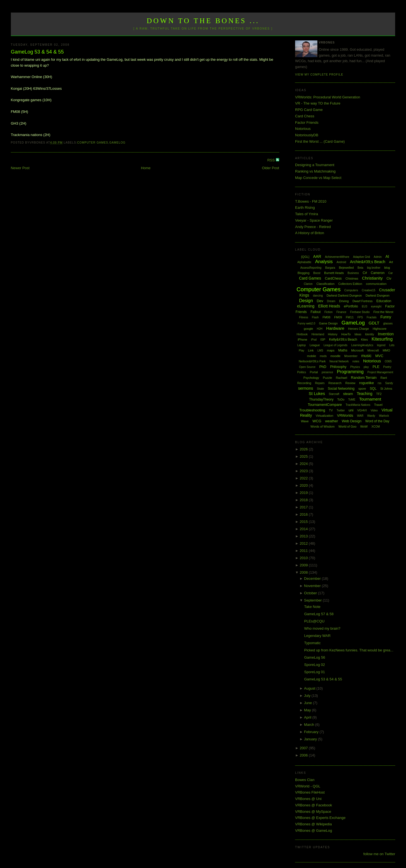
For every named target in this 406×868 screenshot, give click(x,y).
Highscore (380, 329)
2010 (304, 558)
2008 (304, 572)
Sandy (389, 383)
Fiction (328, 312)
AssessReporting (311, 268)
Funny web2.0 (306, 323)
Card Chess (305, 116)
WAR (360, 416)
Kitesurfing (382, 339)
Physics (355, 367)
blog (387, 268)
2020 (304, 485)
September (313, 600)
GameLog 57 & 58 (319, 614)
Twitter (341, 410)
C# (365, 273)
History (333, 334)
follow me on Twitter (379, 854)
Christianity (372, 278)
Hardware (335, 328)
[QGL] (305, 257)
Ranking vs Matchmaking (315, 171)
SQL (373, 389)
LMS (320, 351)
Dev (320, 301)
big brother (374, 268)
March (310, 725)
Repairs (320, 383)
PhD (323, 367)
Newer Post (20, 168)
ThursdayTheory (321, 399)
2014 (304, 529)
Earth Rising (305, 208)
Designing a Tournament (315, 165)
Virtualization (324, 416)
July (308, 696)
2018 (304, 500)
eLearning (306, 306)
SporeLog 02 (315, 665)
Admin (378, 257)
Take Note (313, 607)
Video (374, 410)
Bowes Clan (305, 780)
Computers (351, 290)
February (312, 732)
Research (335, 383)
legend (381, 345)
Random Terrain (364, 378)
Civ (389, 278)
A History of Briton (310, 233)
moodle (336, 356)
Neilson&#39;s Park (312, 361)
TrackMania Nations (358, 405)
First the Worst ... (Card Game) (320, 141)
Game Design (328, 323)
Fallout (316, 312)
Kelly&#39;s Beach (343, 340)
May (308, 710)
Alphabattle (304, 262)
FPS (360, 317)
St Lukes (317, 393)
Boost (317, 273)
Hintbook (302, 334)
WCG (317, 421)
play (366, 367)
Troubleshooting (312, 410)
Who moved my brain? (322, 628)
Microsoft (357, 350)
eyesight (376, 306)
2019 (304, 493)
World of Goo (347, 426)
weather (332, 421)
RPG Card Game (309, 110)
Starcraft (334, 394)
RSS (271, 160)
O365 (388, 361)
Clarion (308, 284)
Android (341, 262)
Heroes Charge (358, 329)
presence (327, 372)
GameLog (117, 143)
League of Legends (336, 345)
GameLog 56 (315, 657)
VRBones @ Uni (308, 799)
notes (356, 361)
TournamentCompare (325, 405)
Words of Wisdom (323, 426)
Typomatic (313, 643)
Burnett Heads (334, 273)
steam (348, 394)
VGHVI (362, 410)
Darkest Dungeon (378, 295)
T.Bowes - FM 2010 (311, 201)
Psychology (311, 378)
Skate (320, 389)
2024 (304, 464)
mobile (312, 356)
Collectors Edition (350, 284)
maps (331, 350)
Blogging (304, 273)
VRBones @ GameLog (313, 831)
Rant (384, 378)
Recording (304, 383)
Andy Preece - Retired (313, 227)
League (315, 345)
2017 (304, 507)
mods (323, 356)
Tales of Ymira (307, 214)
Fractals (372, 317)
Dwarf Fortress (363, 301)
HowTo (346, 334)
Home (146, 168)
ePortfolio (351, 306)
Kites (364, 340)
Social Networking (341, 389)
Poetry (387, 367)
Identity (369, 334)
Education (384, 301)
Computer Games (93, 143)
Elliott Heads (329, 306)
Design (306, 301)
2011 (304, 551)
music (366, 356)
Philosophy (338, 367)
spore (362, 389)
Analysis (324, 262)
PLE (376, 367)
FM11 (350, 317)
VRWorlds (345, 415)
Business (353, 273)
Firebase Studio (360, 312)
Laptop (302, 345)
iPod (314, 340)
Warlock (384, 416)
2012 (304, 543)
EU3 (364, 306)
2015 (304, 522)
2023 (304, 471)
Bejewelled (346, 268)
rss (379, 383)
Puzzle (328, 378)
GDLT (374, 323)
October (311, 593)
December (313, 579)
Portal (314, 372)
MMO (386, 350)
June (308, 703)
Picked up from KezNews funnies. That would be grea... (349, 650)
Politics (302, 372)
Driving (344, 301)
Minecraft (373, 351)
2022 (304, 478)
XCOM (376, 427)
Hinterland (318, 334)
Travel (378, 405)
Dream (331, 301)
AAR (317, 256)
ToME (352, 400)
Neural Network (339, 361)
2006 (304, 755)
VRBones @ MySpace (313, 812)
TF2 (379, 394)
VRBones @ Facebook (313, 805)
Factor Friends (307, 123)
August (310, 688)
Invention (386, 334)
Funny (386, 317)
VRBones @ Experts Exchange (320, 818)
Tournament (370, 399)
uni (351, 410)
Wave (305, 421)
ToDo (341, 399)
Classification (325, 284)
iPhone (302, 340)
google (308, 329)
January (311, 739)
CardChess (333, 278)
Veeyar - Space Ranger (314, 220)
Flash (315, 317)
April (308, 717)
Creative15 (368, 290)
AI (387, 256)
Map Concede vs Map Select (318, 178)
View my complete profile (319, 75)
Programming (350, 372)
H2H (320, 329)
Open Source (307, 367)
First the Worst (383, 312)
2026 (304, 449)
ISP (323, 340)
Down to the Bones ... (203, 21)
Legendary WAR (318, 636)
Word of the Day (377, 421)
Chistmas (352, 278)
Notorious (303, 129)
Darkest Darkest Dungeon (344, 295)
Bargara (330, 268)
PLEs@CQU (314, 621)
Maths (343, 350)
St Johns (386, 389)
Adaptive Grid (362, 257)
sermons (306, 388)
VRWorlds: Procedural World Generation (328, 97)
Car (390, 273)
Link (311, 350)
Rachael (341, 378)
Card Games (310, 278)
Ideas (358, 334)
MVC (379, 356)
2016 (304, 514)
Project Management (380, 372)
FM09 (338, 317)
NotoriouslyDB (307, 135)
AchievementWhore (337, 257)
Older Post (270, 168)
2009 (304, 565)
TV (331, 410)
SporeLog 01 (315, 672)
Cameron (377, 273)
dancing (318, 296)
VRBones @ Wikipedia (313, 824)
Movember (351, 356)
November (313, 586)
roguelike (367, 383)
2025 (304, 456)
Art (391, 262)
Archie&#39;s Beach (368, 262)
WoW (364, 426)
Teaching (364, 394)
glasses (388, 323)
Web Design (352, 421)
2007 (304, 748)
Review (350, 383)
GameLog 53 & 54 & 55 (37, 52)
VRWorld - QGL (308, 786)
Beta (360, 268)
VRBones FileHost (310, 792)
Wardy (371, 416)
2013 (304, 536)
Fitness (303, 317)
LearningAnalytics (362, 345)
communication (376, 284)
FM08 (326, 317)
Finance (341, 312)
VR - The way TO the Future (318, 103)
